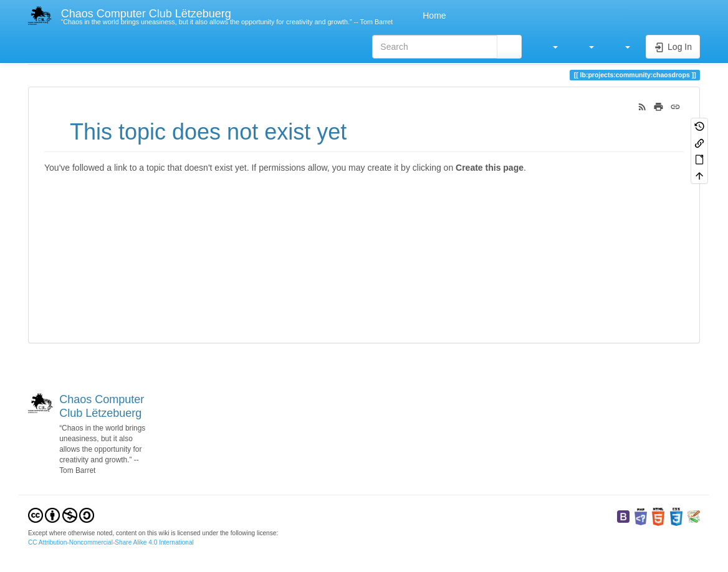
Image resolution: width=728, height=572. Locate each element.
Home (433, 16)
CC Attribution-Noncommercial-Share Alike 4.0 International (111, 542)
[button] (549, 47)
